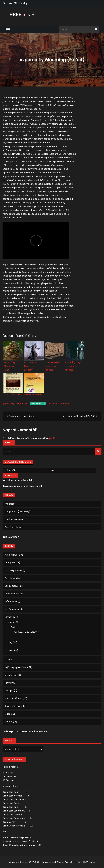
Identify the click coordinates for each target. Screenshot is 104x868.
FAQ (10, 643)
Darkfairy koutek (13, 570)
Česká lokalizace (13, 527)
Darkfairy (10, 404)
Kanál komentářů (14, 519)
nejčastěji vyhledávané (17, 667)
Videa (7, 714)
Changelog (10, 563)
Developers (11, 578)
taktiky (11, 650)
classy (11, 622)
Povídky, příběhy (38, 404)
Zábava (8, 722)
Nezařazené (11, 675)
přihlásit (53, 438)
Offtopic (9, 691)
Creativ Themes (86, 862)
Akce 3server (11, 555)
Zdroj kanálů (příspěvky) (17, 512)
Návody (8, 617)
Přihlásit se (10, 504)
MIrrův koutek (12, 609)
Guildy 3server (12, 586)
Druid (13, 627)
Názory (8, 660)
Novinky (9, 683)
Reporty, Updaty (13, 706)
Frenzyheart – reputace (21, 416)
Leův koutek (11, 601)
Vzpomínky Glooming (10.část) (79, 416)
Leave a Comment (61, 404)
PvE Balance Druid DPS (26, 632)
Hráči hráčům (12, 594)
